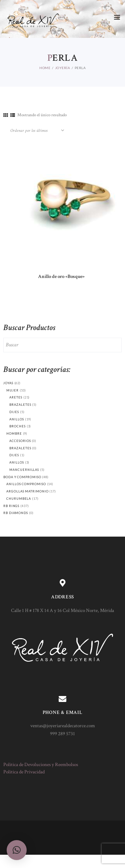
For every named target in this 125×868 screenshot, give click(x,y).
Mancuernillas (24, 470)
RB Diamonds (16, 513)
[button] (17, 850)
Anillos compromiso (26, 484)
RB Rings (11, 506)
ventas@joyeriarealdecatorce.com (63, 726)
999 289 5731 (62, 734)
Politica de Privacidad (24, 772)
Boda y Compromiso (22, 477)
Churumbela (19, 499)
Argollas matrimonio (27, 491)
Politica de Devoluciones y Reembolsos (41, 765)
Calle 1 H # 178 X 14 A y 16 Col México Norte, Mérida (62, 610)
